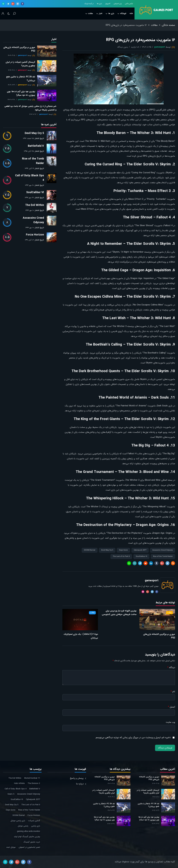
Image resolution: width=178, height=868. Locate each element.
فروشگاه (122, 14)
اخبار (99, 14)
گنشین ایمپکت (34, 821)
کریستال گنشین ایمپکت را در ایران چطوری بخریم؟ (20, 64)
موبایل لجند (11, 847)
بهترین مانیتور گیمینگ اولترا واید (27, 837)
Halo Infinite (19, 783)
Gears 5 (11, 794)
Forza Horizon (35, 235)
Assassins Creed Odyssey (163, 550)
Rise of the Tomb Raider (163, 556)
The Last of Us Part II (121, 556)
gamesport (160, 47)
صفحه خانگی (168, 25)
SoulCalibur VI (141, 556)
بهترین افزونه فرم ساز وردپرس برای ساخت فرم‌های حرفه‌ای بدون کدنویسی (119, 613)
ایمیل (171, 707)
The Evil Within (35, 205)
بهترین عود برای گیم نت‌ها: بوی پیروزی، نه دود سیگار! (21, 93)
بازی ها (99, 4)
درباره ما (80, 784)
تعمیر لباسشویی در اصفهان (29, 847)
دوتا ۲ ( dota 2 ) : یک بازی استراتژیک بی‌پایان (81, 636)
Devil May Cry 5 (107, 550)
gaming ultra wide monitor (28, 831)
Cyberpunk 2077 (140, 550)
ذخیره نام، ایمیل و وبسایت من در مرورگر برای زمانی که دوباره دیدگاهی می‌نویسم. (133, 738)
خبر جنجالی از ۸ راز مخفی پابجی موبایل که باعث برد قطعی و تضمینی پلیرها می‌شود (30, 108)
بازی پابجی (36, 826)
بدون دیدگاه (123, 47)
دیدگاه (171, 668)
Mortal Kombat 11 (32, 778)
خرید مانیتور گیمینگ (32, 842)
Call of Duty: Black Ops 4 (30, 178)
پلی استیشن (118, 4)
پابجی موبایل (23, 826)
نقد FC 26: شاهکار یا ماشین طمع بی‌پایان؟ (21, 79)
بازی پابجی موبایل (18, 821)
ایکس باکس (129, 4)
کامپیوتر (108, 4)
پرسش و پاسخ (77, 778)
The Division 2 (34, 783)
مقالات (89, 14)
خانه (131, 13)
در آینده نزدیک (89, 4)
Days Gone (123, 550)
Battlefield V (36, 146)
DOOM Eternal (90, 550)
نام (173, 692)
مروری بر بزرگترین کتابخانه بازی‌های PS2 (159, 636)
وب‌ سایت (170, 722)
